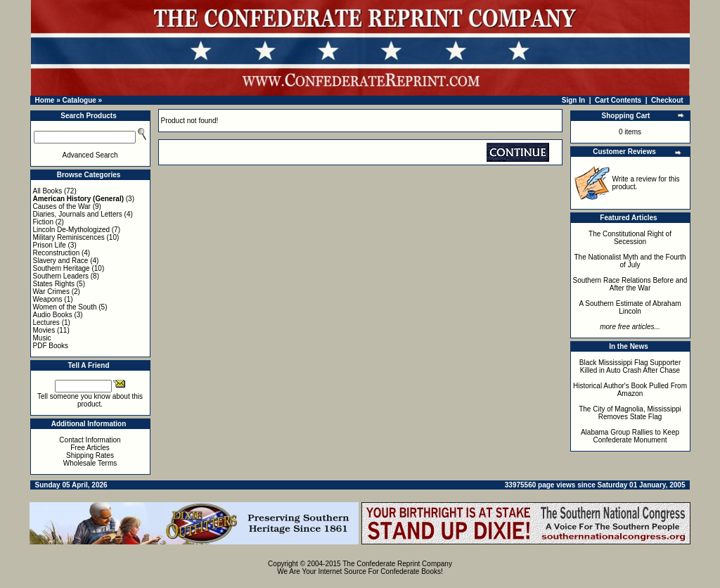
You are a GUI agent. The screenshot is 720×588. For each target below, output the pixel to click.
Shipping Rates (90, 455)
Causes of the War (62, 206)
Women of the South (65, 307)
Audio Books (53, 315)
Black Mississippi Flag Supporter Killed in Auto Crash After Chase (630, 366)
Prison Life (50, 245)
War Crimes (51, 292)
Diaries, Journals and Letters (78, 214)
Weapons (48, 299)
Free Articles (90, 448)
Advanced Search (90, 155)
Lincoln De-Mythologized (72, 230)
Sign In (573, 100)
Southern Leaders (61, 276)
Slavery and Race (61, 261)
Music (42, 338)
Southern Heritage (62, 268)
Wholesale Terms (90, 463)
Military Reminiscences (69, 237)
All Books (48, 191)
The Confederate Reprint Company (397, 564)
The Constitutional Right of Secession (630, 238)
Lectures (46, 322)
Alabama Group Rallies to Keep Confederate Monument (630, 436)
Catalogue (79, 100)
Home (45, 100)
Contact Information (90, 440)
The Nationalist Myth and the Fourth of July (630, 261)
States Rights (54, 284)
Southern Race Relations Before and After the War (630, 284)
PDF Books (51, 346)
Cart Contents (618, 100)
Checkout (667, 100)
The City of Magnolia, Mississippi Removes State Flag (630, 413)
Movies (44, 330)
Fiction (43, 222)
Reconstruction (57, 253)
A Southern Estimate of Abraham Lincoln (630, 307)
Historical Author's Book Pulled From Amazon (630, 390)
